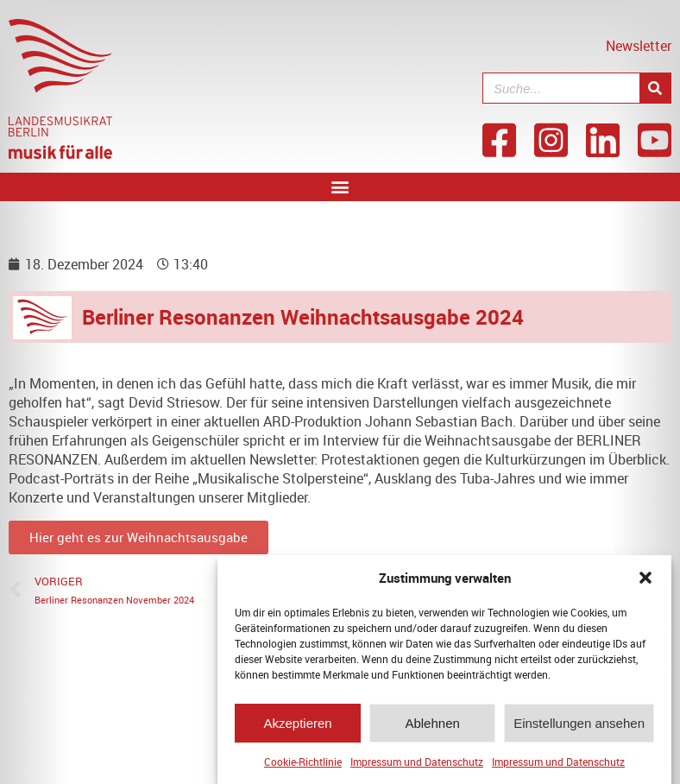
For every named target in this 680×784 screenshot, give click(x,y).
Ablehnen (432, 727)
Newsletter (639, 46)
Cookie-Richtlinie (303, 766)
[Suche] (655, 88)
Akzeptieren (297, 727)
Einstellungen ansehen (579, 727)
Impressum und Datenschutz (417, 766)
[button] (645, 582)
